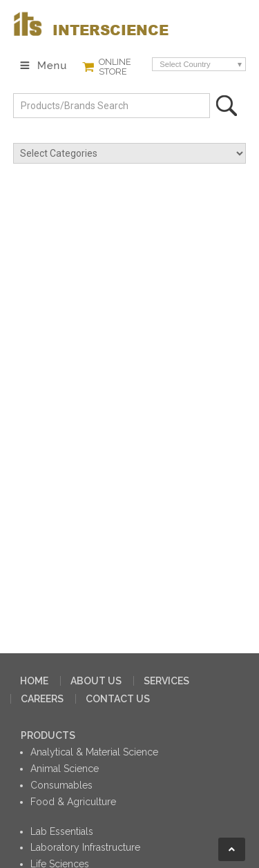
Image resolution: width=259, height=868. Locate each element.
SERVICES (166, 681)
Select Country (185, 64)
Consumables (61, 785)
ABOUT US (96, 681)
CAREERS (42, 699)
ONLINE (115, 67)
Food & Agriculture (73, 802)
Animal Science (65, 769)
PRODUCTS (48, 735)
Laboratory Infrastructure (85, 847)
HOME (34, 681)
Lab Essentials (62, 831)
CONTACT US (118, 699)
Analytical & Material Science (94, 752)
